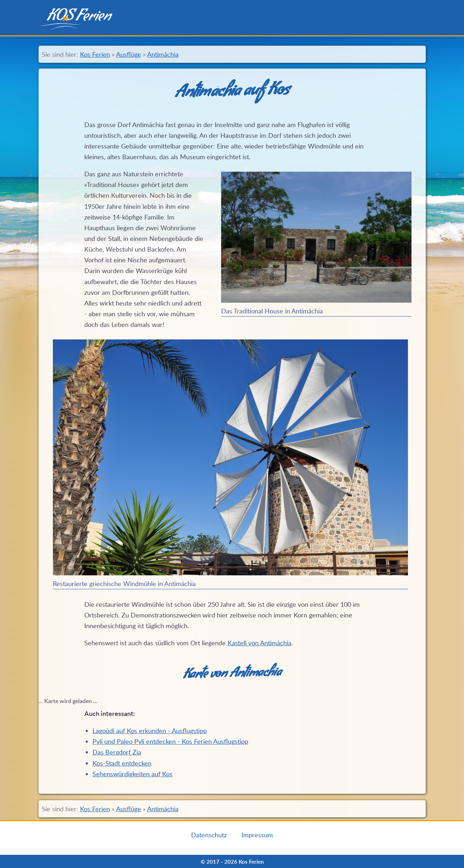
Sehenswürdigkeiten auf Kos (133, 774)
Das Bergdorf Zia (117, 752)
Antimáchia (163, 54)
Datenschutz (209, 835)
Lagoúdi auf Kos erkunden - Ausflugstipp (150, 731)
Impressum (257, 835)
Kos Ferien (95, 54)
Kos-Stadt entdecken (122, 763)
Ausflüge (129, 54)
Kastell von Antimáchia (260, 643)
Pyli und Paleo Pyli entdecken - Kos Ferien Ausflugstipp (170, 741)
